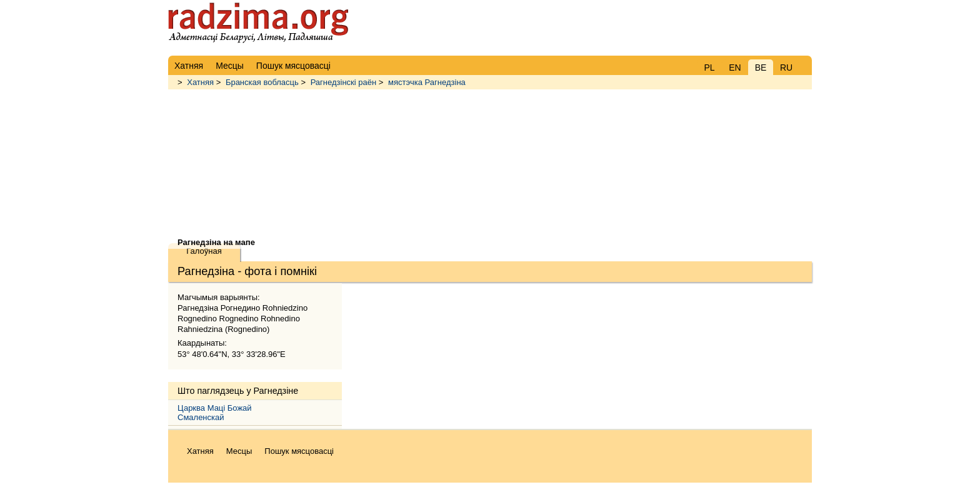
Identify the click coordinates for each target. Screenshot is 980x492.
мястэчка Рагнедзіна (427, 82)
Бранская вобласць (262, 82)
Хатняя (200, 82)
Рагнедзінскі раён (344, 82)
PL (709, 68)
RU (786, 68)
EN (735, 68)
